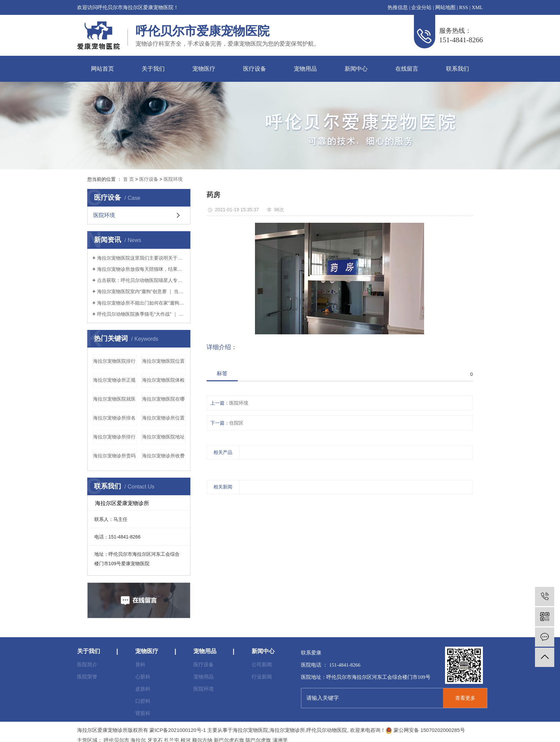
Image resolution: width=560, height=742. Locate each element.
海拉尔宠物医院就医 (114, 399)
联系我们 (458, 69)
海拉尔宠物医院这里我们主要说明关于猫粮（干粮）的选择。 (141, 258)
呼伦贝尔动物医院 (327, 730)
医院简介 (87, 664)
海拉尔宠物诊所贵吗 (114, 456)
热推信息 (398, 7)
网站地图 (445, 7)
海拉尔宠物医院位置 (163, 361)
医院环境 (173, 179)
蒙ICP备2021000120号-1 (178, 730)
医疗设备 (255, 69)
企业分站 (421, 7)
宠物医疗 (204, 69)
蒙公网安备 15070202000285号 (425, 730)
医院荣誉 (87, 677)
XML (477, 7)
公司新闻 (262, 664)
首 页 (129, 179)
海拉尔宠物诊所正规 (114, 380)
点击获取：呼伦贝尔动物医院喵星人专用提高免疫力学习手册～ (141, 280)
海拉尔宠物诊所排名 (114, 418)
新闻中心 (356, 69)
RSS (463, 7)
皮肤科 (143, 689)
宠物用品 (305, 69)
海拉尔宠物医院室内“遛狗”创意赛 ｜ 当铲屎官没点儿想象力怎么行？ (141, 291)
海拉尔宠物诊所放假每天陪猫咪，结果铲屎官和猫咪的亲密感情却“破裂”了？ (141, 269)
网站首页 (102, 69)
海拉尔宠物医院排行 (114, 361)
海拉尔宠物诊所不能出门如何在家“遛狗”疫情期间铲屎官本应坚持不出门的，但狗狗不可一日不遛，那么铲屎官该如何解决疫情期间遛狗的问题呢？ (141, 303)
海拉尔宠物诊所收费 (163, 456)
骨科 (140, 664)
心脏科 (143, 677)
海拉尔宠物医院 (250, 730)
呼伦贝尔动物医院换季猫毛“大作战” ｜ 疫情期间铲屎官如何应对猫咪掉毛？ (141, 314)
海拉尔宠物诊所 (287, 730)
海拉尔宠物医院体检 (163, 380)
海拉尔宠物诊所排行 (114, 437)
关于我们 (153, 69)
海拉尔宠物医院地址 (163, 437)
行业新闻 (262, 677)
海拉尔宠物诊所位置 (163, 418)
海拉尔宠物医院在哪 (163, 399)
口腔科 (143, 701)
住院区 (236, 423)
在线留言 (407, 69)
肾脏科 (143, 713)
